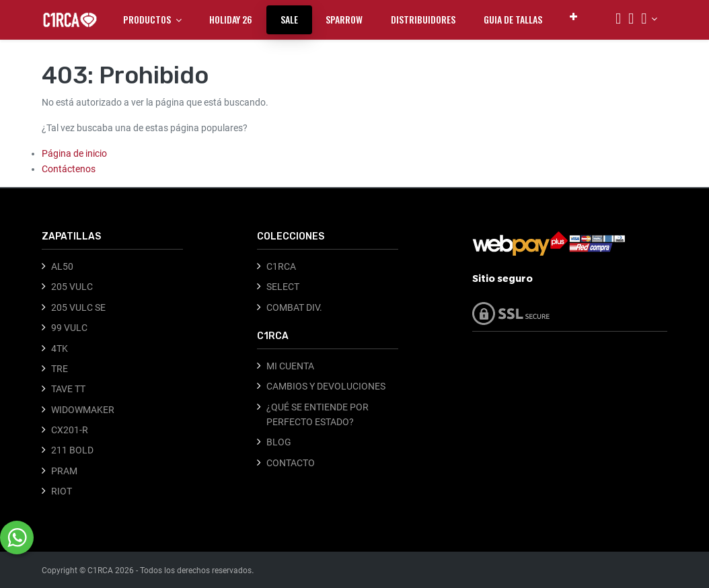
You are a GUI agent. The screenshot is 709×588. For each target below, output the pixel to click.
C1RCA (281, 266)
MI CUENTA (290, 366)
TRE (60, 369)
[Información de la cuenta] (649, 19)
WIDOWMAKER (83, 410)
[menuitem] (231, 20)
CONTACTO (291, 463)
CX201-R (70, 430)
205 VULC (72, 287)
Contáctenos (69, 169)
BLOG (279, 442)
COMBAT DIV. (294, 307)
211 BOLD (72, 450)
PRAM (64, 471)
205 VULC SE (78, 307)
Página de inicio (74, 153)
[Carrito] (631, 20)
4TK (60, 348)
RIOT (62, 491)
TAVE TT (68, 389)
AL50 (62, 266)
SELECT (283, 287)
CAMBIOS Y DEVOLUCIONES (326, 386)
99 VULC (69, 328)
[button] (573, 16)
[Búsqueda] (618, 20)
